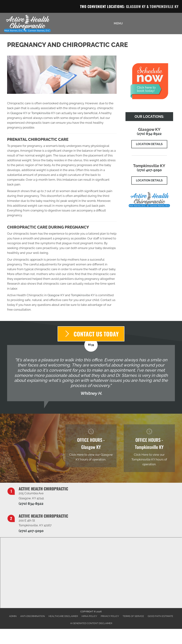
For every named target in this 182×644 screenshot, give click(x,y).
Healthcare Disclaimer (63, 616)
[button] (149, 144)
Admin (13, 616)
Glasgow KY (136, 6)
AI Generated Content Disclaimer (91, 623)
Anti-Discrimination (33, 616)
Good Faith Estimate (160, 616)
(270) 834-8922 (149, 134)
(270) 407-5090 (149, 170)
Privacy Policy (110, 616)
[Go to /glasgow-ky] (91, 446)
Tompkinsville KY (164, 6)
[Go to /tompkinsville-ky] (149, 448)
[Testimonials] (91, 373)
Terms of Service (133, 616)
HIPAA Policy (89, 616)
